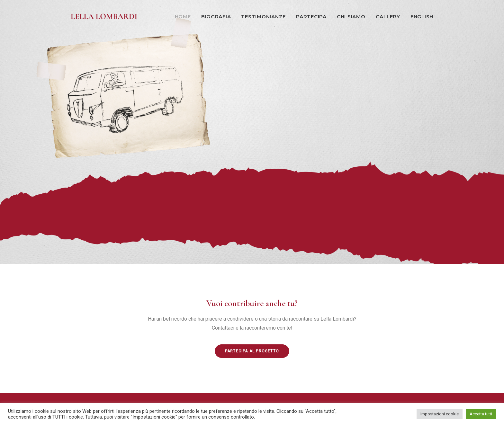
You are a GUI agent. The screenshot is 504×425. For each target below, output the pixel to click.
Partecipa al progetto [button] (252, 351)
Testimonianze (263, 17)
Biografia (216, 17)
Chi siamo (351, 17)
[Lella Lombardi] (104, 16)
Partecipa (311, 17)
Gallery (388, 17)
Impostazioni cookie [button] (440, 414)
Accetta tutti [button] (481, 414)
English (422, 17)
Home (183, 17)
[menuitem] (185, 16)
